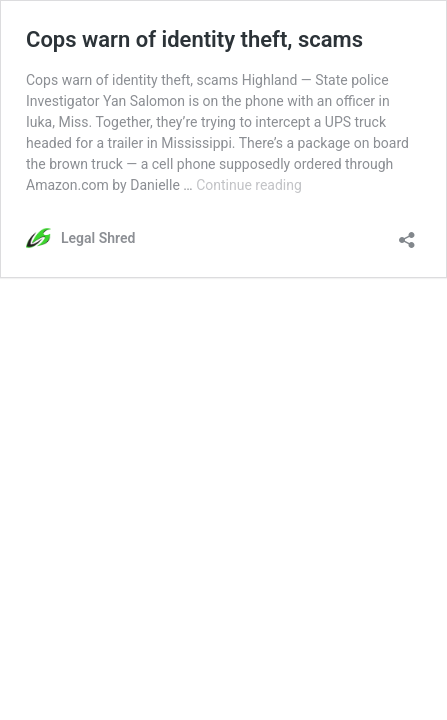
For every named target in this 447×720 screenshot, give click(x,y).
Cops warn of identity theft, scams (194, 39)
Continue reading (249, 185)
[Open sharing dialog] (407, 233)
